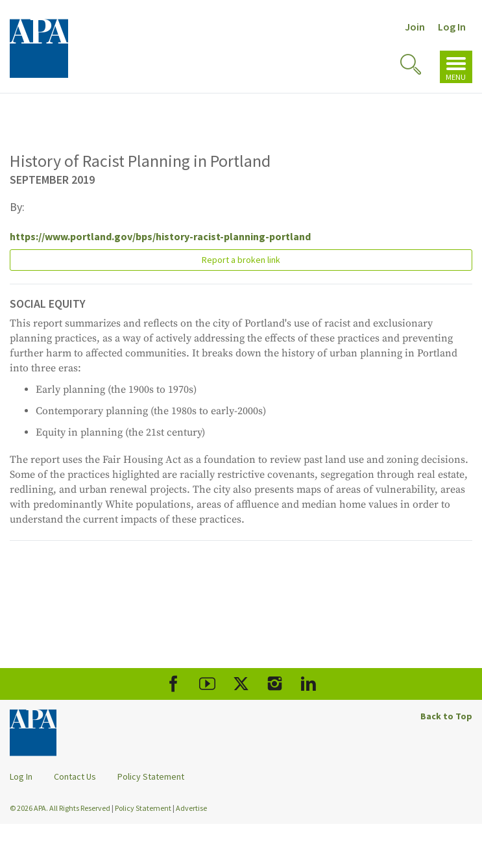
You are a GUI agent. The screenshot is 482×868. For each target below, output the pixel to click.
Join (415, 27)
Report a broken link (241, 260)
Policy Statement (151, 776)
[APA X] (241, 684)
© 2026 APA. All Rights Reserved (61, 808)
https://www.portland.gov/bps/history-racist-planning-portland (160, 236)
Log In (452, 27)
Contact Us (75, 776)
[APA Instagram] (275, 684)
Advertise (191, 808)
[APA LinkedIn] (308, 684)
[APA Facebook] (174, 684)
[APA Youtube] (207, 684)
